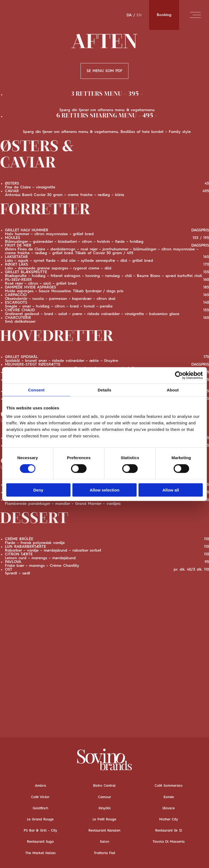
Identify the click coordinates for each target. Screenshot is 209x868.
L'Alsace (169, 808)
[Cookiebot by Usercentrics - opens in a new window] (179, 375)
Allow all (171, 490)
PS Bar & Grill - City (40, 831)
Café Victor (40, 797)
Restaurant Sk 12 (169, 831)
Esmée (169, 797)
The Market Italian (40, 853)
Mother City (169, 819)
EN (139, 15)
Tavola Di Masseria (169, 842)
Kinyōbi (104, 808)
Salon (104, 842)
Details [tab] (104, 390)
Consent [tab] (36, 390)
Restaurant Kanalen (104, 831)
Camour (104, 797)
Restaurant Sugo (40, 842)
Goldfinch (40, 808)
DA (129, 15)
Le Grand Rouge (40, 819)
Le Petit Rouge (104, 819)
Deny (38, 490)
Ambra (40, 786)
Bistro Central (104, 786)
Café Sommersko (169, 786)
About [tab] (173, 390)
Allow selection (104, 490)
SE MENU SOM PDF (104, 71)
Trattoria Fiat (104, 853)
